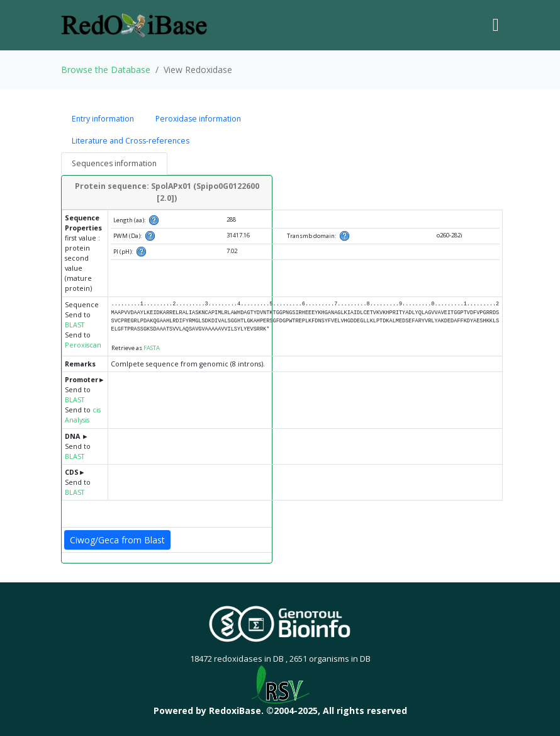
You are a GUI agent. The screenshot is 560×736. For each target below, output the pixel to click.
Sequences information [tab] (114, 163)
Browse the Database (106, 70)
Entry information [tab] (103, 119)
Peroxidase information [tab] (198, 119)
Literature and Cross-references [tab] (131, 141)
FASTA (152, 348)
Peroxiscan (83, 345)
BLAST (75, 325)
